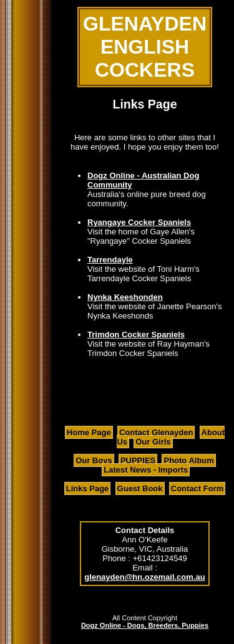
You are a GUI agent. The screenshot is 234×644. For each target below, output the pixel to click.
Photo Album (188, 460)
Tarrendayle (110, 260)
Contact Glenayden (156, 432)
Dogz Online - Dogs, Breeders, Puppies (145, 625)
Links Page (88, 488)
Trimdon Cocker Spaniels (136, 334)
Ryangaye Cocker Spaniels (139, 222)
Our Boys (94, 460)
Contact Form (197, 488)
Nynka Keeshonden (125, 297)
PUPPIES (138, 460)
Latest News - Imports (146, 470)
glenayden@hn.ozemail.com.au (144, 577)
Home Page (89, 432)
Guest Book (140, 488)
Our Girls (153, 442)
